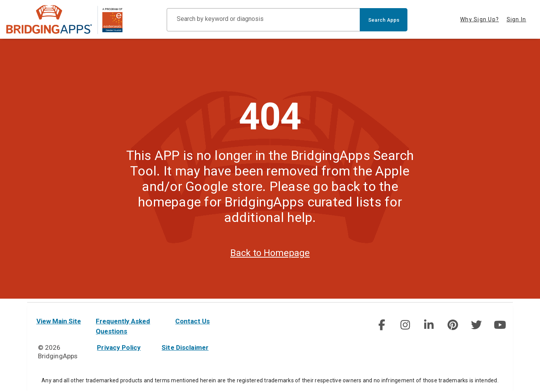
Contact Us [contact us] (192, 321)
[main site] (64, 20)
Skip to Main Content (0, 0)
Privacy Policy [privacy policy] (119, 347)
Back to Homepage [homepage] (270, 256)
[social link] (382, 325)
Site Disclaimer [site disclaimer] (185, 347)
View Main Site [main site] (59, 321)
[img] (381, 325)
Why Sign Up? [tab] (480, 19)
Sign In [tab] (517, 19)
